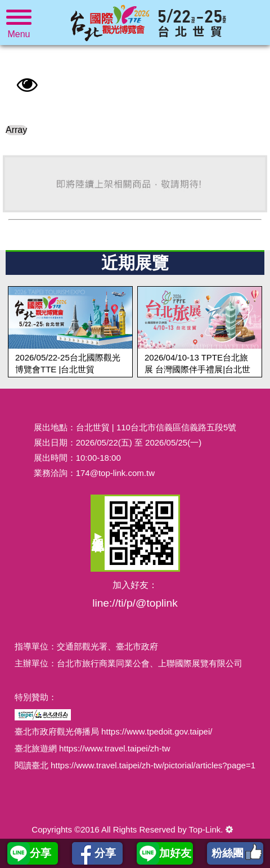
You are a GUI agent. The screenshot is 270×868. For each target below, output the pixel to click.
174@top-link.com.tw (115, 473)
